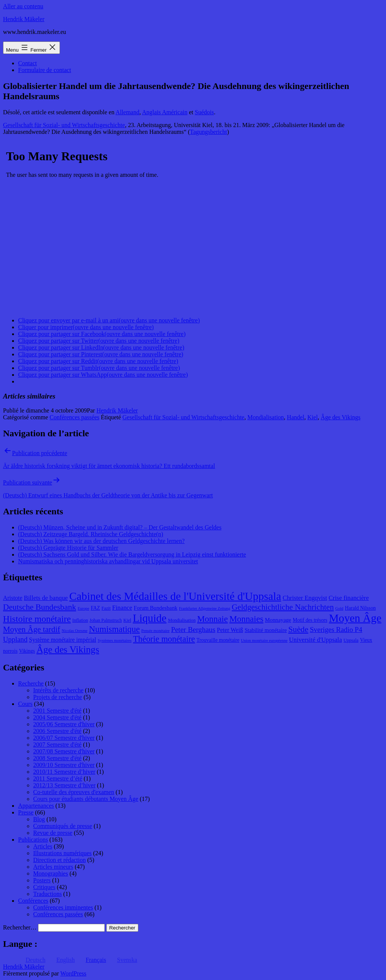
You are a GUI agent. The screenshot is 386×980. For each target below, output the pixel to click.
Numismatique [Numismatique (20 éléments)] (114, 629)
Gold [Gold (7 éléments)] (339, 608)
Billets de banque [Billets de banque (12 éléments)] (46, 598)
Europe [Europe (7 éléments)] (83, 608)
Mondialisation (266, 417)
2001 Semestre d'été (57, 711)
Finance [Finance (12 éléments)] (122, 608)
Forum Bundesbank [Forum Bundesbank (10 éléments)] (156, 608)
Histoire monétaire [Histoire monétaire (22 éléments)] (37, 619)
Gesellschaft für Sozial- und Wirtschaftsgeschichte (64, 125)
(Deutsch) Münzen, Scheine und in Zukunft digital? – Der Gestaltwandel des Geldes (120, 527)
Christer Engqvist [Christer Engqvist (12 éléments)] (305, 598)
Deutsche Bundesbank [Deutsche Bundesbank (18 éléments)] (40, 607)
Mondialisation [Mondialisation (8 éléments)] (182, 620)
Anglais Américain (165, 112)
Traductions (47, 894)
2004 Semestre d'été (57, 717)
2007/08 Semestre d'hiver (64, 751)
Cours (25, 704)
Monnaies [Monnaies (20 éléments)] (246, 619)
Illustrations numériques (62, 853)
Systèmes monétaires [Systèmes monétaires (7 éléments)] (115, 640)
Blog (39, 819)
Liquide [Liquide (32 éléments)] (149, 618)
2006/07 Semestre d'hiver (64, 738)
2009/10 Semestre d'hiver (64, 765)
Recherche (31, 683)
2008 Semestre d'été (57, 758)
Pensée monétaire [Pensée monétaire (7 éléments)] (155, 631)
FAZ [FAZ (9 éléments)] (96, 608)
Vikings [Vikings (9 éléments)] (27, 651)
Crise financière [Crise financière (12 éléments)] (349, 598)
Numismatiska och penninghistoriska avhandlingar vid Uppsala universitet (108, 561)
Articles (43, 846)
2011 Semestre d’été (58, 778)
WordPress (73, 973)
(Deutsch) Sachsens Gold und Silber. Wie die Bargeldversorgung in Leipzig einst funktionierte (132, 554)
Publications (33, 840)
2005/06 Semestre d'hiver (64, 724)
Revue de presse (53, 833)
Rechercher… (20, 927)
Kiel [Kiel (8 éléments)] (127, 620)
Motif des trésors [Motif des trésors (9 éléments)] (310, 620)
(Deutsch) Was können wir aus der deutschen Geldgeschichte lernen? (101, 541)
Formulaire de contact (44, 70)
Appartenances (36, 806)
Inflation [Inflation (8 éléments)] (80, 620)
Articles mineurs (53, 867)
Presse (26, 812)
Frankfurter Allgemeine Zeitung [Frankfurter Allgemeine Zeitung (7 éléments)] (205, 608)
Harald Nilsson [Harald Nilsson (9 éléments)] (360, 608)
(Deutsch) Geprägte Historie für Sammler (68, 548)
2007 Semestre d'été (57, 745)
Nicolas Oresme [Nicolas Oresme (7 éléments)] (75, 631)
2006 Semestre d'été (57, 731)
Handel (296, 417)
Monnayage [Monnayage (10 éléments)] (278, 620)
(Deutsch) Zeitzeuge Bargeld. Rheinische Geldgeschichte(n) (91, 534)
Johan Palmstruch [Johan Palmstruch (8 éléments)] (106, 620)
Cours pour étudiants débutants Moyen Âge (86, 799)
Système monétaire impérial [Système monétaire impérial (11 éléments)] (63, 640)
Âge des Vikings (341, 417)
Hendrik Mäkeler (24, 19)
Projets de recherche (58, 697)
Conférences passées (75, 417)
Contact (28, 63)
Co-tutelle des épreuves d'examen (74, 792)
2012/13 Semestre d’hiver (64, 785)
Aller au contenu (23, 6)
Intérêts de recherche (58, 690)
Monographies (51, 873)
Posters (42, 880)
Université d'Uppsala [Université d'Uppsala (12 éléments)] (316, 640)
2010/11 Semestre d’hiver (64, 772)
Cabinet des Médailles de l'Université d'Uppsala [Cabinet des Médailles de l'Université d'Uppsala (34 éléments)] (175, 596)
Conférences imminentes (63, 907)
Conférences (33, 901)
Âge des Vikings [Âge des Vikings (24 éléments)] (68, 649)
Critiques (44, 887)
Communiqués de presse (63, 826)
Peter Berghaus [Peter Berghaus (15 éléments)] (193, 630)
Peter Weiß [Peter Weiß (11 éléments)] (230, 630)
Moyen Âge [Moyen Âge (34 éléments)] (355, 618)
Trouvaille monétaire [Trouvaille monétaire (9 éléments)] (218, 640)
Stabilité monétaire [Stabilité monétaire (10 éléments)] (266, 630)
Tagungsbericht (208, 132)
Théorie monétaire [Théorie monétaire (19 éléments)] (164, 639)
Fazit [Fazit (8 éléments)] (106, 608)
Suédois (204, 112)
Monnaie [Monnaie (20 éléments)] (212, 619)
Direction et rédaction (60, 860)
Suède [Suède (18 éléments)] (298, 629)
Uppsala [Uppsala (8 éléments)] (351, 640)
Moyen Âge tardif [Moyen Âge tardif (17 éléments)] (32, 629)
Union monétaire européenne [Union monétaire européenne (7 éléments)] (264, 640)
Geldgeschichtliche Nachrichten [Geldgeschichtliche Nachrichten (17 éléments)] (283, 607)
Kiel (312, 417)
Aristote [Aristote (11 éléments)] (13, 598)
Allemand (128, 112)
